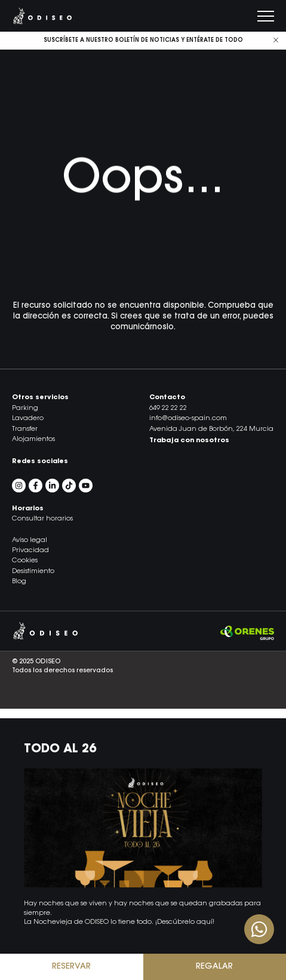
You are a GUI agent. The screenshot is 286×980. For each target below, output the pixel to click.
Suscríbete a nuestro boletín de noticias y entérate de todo (143, 40)
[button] (143, 713)
